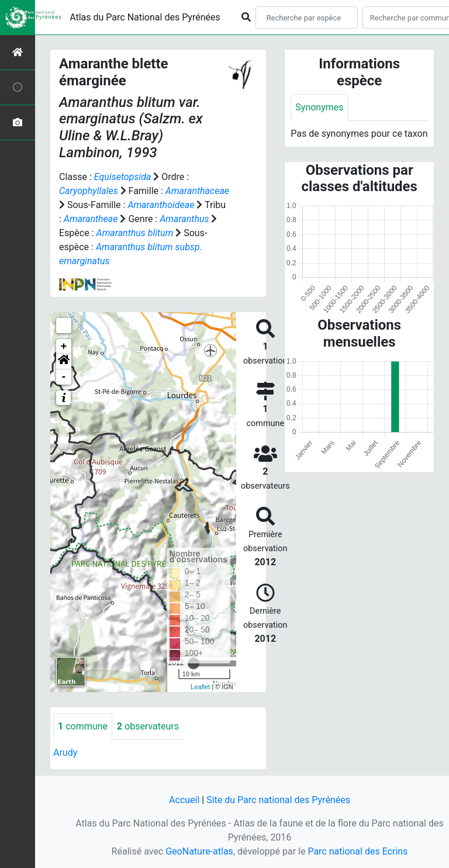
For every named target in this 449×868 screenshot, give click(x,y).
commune (83, 726)
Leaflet (200, 687)
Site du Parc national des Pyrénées (278, 800)
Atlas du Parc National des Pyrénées (145, 17)
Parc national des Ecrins (358, 851)
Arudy (65, 753)
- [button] (64, 377)
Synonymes (319, 107)
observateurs (148, 726)
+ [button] (64, 347)
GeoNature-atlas (199, 851)
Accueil (184, 800)
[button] (64, 362)
